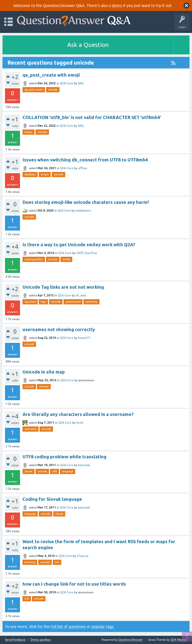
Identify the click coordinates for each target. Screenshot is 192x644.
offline (83, 168)
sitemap (44, 386)
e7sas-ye (83, 556)
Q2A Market (179, 640)
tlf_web (81, 295)
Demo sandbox (41, 640)
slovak (28, 471)
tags (43, 302)
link (57, 562)
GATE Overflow (87, 253)
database (30, 174)
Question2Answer (131, 640)
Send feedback (15, 640)
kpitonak (84, 465)
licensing (30, 562)
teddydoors (83, 211)
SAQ (81, 83)
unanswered (73, 302)
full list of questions (68, 627)
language (68, 471)
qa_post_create (34, 90)
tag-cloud (30, 302)
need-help (91, 302)
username (30, 429)
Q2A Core (66, 83)
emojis (28, 132)
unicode (53, 90)
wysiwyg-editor (34, 259)
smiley (66, 259)
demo (117, 5)
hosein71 (84, 338)
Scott (80, 423)
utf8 (54, 471)
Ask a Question (88, 45)
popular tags (102, 627)
